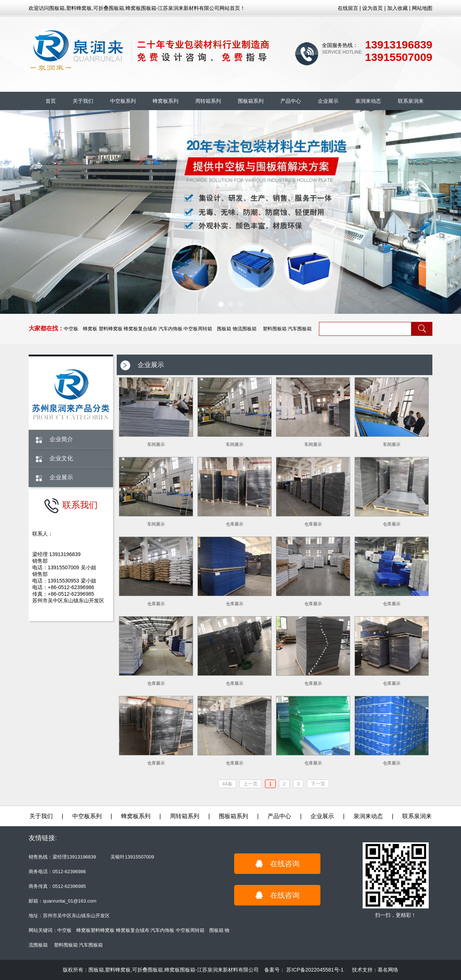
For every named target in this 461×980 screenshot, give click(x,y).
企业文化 (61, 458)
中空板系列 (123, 101)
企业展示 (328, 101)
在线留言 (348, 8)
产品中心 (291, 101)
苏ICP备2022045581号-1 (315, 970)
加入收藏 (398, 8)
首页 (51, 101)
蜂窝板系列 (166, 101)
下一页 (318, 784)
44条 (227, 784)
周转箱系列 (208, 101)
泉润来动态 (368, 101)
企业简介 (61, 439)
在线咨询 (277, 864)
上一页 (251, 784)
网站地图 (422, 8)
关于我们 (83, 101)
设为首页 (373, 8)
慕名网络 (388, 970)
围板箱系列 (251, 101)
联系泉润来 (411, 101)
